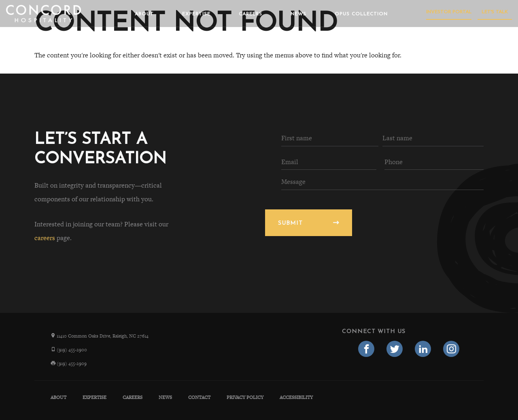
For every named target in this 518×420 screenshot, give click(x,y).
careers (45, 238)
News (298, 14)
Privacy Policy (245, 397)
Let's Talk (495, 12)
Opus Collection (361, 14)
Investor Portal (449, 12)
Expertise (196, 14)
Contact (199, 397)
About (144, 14)
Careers (251, 14)
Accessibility (296, 397)
